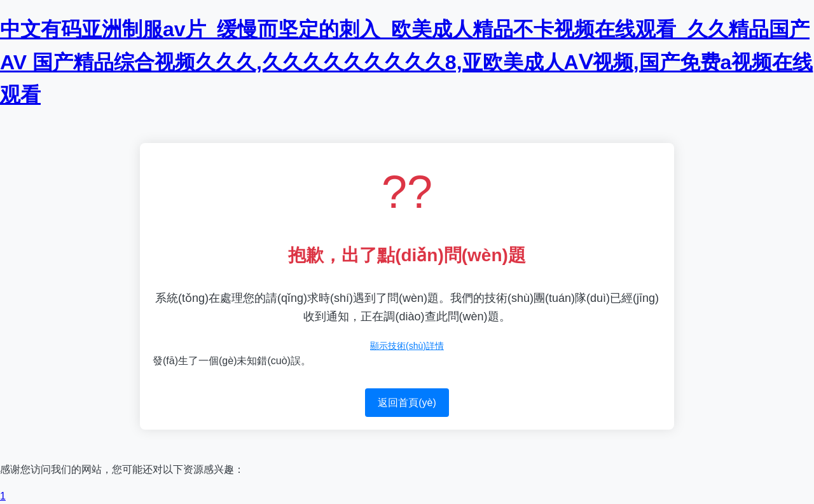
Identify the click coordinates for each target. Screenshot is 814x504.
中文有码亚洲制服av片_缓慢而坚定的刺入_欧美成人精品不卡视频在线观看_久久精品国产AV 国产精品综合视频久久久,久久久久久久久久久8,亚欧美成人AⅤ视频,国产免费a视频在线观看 (406, 62)
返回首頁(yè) (407, 403)
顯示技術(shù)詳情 (407, 346)
